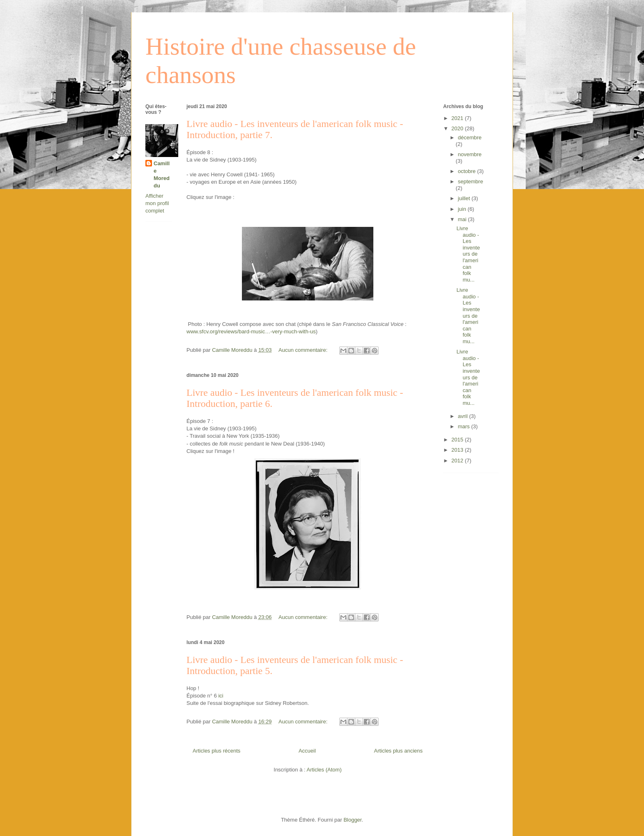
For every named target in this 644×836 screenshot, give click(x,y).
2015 (458, 440)
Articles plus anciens (399, 751)
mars (465, 426)
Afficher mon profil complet (157, 203)
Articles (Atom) (324, 770)
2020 (458, 128)
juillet (465, 198)
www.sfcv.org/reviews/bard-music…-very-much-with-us (251, 331)
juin (463, 209)
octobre (468, 171)
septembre (470, 181)
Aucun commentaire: (304, 350)
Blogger (352, 820)
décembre (470, 137)
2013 (458, 450)
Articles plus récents (216, 751)
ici (221, 696)
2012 (458, 461)
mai (463, 219)
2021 (458, 118)
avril (463, 416)
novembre (470, 154)
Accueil (307, 751)
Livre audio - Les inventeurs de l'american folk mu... (468, 254)
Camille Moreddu (162, 175)
